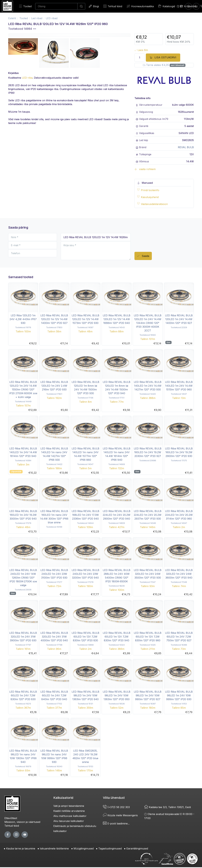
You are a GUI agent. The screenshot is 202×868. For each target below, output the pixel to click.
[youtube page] (25, 835)
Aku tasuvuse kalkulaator (69, 821)
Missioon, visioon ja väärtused (22, 822)
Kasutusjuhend (150, 197)
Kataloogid (167, 6)
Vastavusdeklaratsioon (154, 204)
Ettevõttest (11, 818)
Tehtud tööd (113, 6)
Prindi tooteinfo (150, 190)
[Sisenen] (189, 6)
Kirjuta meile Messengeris (120, 815)
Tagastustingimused (110, 848)
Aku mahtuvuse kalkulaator (70, 816)
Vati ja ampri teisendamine (69, 806)
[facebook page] (8, 835)
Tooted (25, 6)
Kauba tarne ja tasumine (21, 848)
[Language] (180, 6)
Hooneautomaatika (140, 6)
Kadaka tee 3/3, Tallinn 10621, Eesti (168, 807)
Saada (143, 256)
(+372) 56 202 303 (116, 807)
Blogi (94, 6)
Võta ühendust (114, 798)
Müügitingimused (84, 848)
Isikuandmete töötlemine (54, 848)
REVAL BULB (186, 147)
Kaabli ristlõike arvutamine (69, 811)
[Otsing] (56, 6)
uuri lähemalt (177, 65)
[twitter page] (16, 835)
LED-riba (27, 78)
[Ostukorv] (196, 6)
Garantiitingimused (137, 848)
